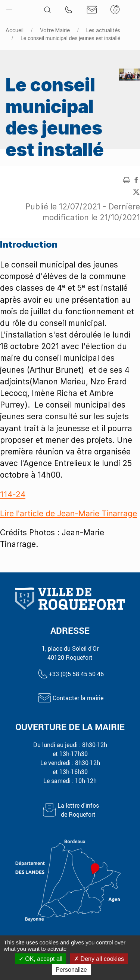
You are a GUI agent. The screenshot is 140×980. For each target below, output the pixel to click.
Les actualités (103, 30)
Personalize (71, 970)
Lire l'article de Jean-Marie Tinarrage (69, 513)
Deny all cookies (99, 959)
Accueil (15, 30)
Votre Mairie (55, 30)
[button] (9, 9)
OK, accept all (41, 959)
